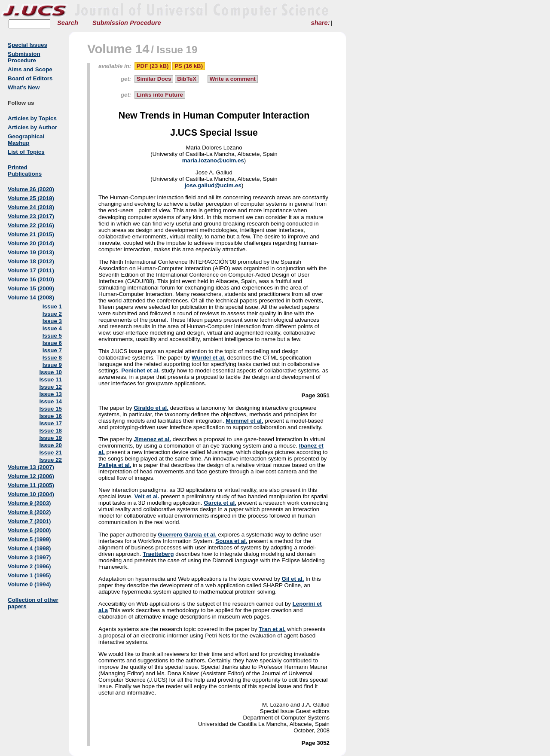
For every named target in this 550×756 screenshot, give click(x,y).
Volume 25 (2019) (31, 198)
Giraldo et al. (151, 408)
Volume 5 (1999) (29, 539)
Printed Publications (25, 171)
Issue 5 (52, 336)
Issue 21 (50, 453)
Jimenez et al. (152, 439)
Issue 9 (52, 365)
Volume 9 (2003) (29, 503)
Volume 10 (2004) (31, 494)
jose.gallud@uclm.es (213, 185)
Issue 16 (50, 416)
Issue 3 (52, 321)
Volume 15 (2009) (31, 288)
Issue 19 (50, 438)
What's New (24, 87)
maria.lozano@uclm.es (213, 160)
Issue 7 (52, 350)
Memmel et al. (244, 421)
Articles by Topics (32, 118)
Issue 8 (52, 358)
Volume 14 (118, 49)
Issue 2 (52, 314)
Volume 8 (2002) (29, 512)
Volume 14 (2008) (31, 297)
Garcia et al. (220, 503)
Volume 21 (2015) (31, 234)
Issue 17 (50, 423)
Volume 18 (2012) (31, 261)
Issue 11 (50, 380)
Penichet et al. (141, 370)
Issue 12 (50, 387)
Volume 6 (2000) (29, 530)
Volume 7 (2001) (29, 521)
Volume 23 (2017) (31, 216)
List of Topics (26, 152)
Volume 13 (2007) (31, 467)
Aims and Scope (30, 69)
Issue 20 (50, 445)
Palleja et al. (115, 465)
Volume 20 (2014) (31, 243)
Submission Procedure (127, 23)
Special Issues (27, 45)
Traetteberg (158, 554)
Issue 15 (50, 409)
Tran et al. (272, 629)
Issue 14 (50, 401)
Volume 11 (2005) (31, 485)
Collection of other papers (33, 603)
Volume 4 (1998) (29, 548)
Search (68, 23)
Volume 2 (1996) (29, 566)
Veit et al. (147, 496)
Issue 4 (52, 328)
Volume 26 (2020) (31, 189)
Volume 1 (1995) (29, 575)
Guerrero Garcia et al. (187, 535)
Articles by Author (32, 127)
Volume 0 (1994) (29, 584)
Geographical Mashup (26, 140)
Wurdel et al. (209, 358)
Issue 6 (52, 343)
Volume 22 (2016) (31, 225)
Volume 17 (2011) (31, 270)
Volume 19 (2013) (31, 252)
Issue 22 (50, 460)
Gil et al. (293, 579)
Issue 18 (50, 431)
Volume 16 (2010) (31, 279)
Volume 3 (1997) (29, 557)
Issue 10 (50, 372)
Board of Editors (30, 78)
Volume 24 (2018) (31, 207)
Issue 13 (50, 394)
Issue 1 (52, 306)
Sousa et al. (231, 541)
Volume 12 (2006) (31, 476)
